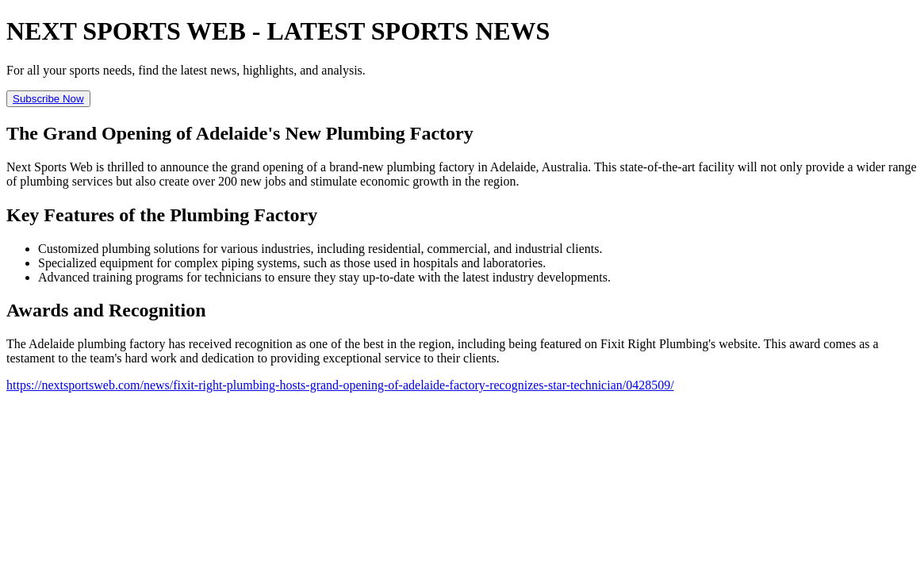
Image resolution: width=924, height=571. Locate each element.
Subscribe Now (48, 99)
